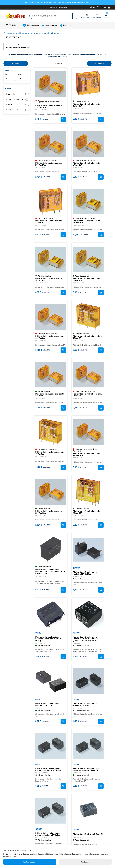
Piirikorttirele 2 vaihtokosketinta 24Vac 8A (88, 396)
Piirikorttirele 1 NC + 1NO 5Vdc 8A (87, 840)
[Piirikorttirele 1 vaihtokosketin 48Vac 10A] (51, 202)
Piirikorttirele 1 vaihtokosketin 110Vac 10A (49, 106)
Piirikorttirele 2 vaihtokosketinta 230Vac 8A (50, 396)
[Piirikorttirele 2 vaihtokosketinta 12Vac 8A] (88, 318)
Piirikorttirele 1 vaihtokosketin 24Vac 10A (87, 164)
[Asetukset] (85, 862)
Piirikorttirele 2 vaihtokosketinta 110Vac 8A (50, 338)
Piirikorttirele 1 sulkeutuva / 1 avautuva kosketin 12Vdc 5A (49, 774)
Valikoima (13, 25)
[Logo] (15, 16)
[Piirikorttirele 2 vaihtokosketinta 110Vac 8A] (51, 318)
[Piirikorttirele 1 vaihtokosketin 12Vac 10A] (88, 84)
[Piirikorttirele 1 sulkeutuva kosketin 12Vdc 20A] (88, 552)
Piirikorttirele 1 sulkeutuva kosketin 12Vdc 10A (47, 709)
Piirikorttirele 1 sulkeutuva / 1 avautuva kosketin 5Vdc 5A (49, 840)
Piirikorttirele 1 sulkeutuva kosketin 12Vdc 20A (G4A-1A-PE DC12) (50, 642)
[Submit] (63, 119)
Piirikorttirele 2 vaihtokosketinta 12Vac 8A (88, 338)
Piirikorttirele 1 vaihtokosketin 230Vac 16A (49, 514)
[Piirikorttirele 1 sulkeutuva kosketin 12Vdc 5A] (88, 686)
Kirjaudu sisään (86, 18)
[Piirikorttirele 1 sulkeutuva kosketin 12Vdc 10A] (51, 686)
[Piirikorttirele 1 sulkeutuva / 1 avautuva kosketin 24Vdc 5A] (88, 751)
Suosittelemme (51, 25)
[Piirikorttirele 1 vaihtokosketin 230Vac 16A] (51, 494)
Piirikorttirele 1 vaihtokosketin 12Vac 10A (87, 105)
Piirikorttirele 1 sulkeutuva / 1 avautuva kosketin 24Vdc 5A (86, 774)
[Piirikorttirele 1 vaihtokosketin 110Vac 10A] (51, 84)
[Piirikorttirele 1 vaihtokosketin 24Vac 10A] (88, 144)
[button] (62, 64)
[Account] (86, 15)
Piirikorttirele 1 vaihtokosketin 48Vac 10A (49, 222)
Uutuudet (67, 25)
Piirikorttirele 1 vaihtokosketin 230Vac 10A (49, 164)
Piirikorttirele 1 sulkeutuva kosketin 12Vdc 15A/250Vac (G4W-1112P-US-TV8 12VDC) (86, 641)
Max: (24, 77)
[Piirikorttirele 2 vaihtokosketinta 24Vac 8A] (88, 376)
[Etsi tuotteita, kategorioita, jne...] (75, 16)
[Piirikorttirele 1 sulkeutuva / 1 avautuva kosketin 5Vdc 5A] (51, 816)
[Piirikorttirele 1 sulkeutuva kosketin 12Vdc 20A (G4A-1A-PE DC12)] (51, 617)
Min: (10, 77)
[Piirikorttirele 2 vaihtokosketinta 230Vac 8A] (51, 376)
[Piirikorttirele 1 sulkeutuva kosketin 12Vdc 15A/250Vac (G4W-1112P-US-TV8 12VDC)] (88, 617)
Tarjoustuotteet (33, 25)
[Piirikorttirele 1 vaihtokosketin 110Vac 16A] (88, 434)
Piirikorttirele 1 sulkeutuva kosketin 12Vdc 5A (85, 709)
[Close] (113, 2)
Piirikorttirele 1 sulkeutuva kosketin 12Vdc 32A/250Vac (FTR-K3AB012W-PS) (51, 574)
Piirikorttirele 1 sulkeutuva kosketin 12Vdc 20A (85, 575)
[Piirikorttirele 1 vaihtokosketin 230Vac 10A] (51, 144)
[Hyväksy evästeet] (30, 862)
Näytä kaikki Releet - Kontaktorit (18, 46)
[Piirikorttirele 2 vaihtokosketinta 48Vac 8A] (51, 434)
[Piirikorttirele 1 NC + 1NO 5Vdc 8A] (88, 816)
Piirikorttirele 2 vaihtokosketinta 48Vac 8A (50, 455)
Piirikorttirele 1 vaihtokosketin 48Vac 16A (87, 514)
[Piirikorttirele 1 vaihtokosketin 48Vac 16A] (88, 494)
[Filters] (99, 64)
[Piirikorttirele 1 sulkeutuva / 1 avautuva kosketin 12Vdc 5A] (51, 751)
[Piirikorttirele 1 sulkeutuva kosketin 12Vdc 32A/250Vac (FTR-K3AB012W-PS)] (51, 552)
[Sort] (16, 64)
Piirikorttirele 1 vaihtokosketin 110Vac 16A (87, 456)
